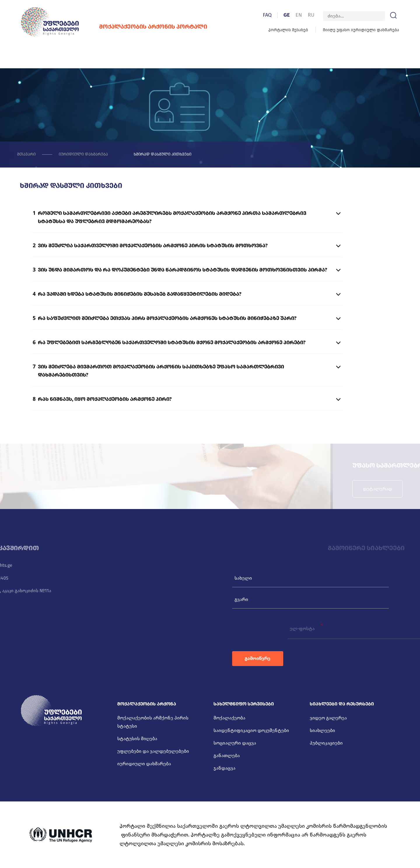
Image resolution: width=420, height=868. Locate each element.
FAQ (276, 15)
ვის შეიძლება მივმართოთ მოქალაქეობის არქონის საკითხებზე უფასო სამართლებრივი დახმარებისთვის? (161, 388)
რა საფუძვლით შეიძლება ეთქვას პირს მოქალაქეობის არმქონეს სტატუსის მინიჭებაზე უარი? (167, 335)
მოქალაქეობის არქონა (68, 57)
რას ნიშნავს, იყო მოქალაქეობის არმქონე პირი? (105, 416)
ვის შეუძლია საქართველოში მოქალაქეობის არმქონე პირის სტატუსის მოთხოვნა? (153, 262)
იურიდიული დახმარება (54, 155)
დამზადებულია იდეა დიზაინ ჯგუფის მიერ (351, 859)
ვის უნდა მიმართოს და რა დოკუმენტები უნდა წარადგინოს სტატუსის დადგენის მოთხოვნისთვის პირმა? (183, 287)
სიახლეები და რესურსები (225, 57)
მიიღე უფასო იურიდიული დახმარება (370, 30)
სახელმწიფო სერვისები (145, 57)
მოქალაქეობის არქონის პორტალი (144, 27)
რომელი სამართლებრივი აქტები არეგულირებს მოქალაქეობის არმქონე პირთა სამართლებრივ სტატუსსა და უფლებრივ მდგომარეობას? (172, 234)
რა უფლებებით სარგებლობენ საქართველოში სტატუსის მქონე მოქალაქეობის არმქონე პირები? (172, 359)
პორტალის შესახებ (297, 30)
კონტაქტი (368, 57)
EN (308, 15)
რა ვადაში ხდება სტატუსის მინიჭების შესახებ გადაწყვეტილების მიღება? (140, 311)
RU (320, 15)
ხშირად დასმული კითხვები (142, 155)
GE (296, 15)
